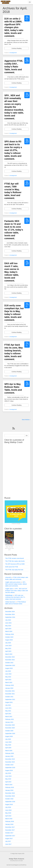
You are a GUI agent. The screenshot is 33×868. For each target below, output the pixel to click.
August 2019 (9, 770)
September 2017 (10, 836)
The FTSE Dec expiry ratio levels (15, 561)
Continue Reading (16, 48)
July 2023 (8, 643)
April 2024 (8, 629)
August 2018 (9, 804)
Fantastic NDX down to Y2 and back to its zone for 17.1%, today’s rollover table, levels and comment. (14, 230)
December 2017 (10, 827)
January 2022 (9, 688)
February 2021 (10, 719)
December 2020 (10, 725)
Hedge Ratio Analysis (16, 859)
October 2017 (9, 833)
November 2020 (10, 728)
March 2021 (9, 716)
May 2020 (8, 745)
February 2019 (10, 787)
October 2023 (9, 637)
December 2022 (10, 657)
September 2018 (10, 802)
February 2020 (10, 753)
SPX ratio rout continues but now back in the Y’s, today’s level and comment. (15, 597)
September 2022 (10, 665)
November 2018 (10, 796)
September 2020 (10, 733)
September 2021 (10, 699)
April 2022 (8, 680)
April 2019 (8, 782)
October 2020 (9, 731)
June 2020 (8, 742)
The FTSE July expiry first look (14, 570)
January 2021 (9, 722)
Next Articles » (26, 420)
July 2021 (8, 705)
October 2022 (9, 663)
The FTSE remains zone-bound (14, 558)
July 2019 (8, 773)
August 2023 (9, 640)
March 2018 (9, 819)
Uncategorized (13, 53)
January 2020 (9, 756)
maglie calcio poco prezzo (13, 582)
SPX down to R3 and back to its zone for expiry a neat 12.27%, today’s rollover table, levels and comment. (13, 150)
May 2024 (8, 626)
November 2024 (10, 614)
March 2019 (9, 785)
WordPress (24, 865)
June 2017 (8, 844)
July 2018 (8, 807)
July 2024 (8, 620)
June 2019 (8, 776)
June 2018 (8, 810)
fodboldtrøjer (9, 595)
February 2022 (10, 685)
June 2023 (8, 646)
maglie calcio (9, 589)
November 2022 (10, 660)
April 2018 (8, 816)
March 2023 (9, 654)
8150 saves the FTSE (12, 567)
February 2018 (10, 821)
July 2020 (8, 739)
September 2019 (10, 767)
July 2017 (8, 841)
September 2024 (10, 617)
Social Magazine (15, 865)
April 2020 (8, 748)
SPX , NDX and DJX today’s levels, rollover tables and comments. (16, 584)
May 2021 (8, 711)
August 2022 (9, 668)
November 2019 (10, 762)
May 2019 (8, 779)
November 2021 (10, 694)
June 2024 (8, 623)
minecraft (8, 577)
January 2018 (9, 824)
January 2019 (9, 790)
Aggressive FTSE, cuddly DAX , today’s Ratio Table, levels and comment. (14, 67)
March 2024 (9, 631)
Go (27, 436)
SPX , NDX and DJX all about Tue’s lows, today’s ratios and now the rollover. (17, 591)
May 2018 (8, 813)
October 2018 (9, 799)
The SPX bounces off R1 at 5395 (15, 564)
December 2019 (10, 759)
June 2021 (8, 708)
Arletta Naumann (10, 602)
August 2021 (9, 702)
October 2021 (9, 697)
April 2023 (8, 651)
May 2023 (8, 648)
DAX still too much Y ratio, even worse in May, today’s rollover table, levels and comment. (12, 272)
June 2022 (8, 674)
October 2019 (9, 765)
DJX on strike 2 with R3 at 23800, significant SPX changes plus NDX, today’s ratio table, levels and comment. (14, 27)
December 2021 (10, 691)
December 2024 (10, 611)
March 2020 (9, 751)
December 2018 (10, 793)
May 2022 (8, 677)
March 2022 (9, 682)
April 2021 (8, 714)
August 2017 (9, 838)
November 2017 (10, 830)
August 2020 (9, 736)
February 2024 (10, 634)
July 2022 (8, 671)
